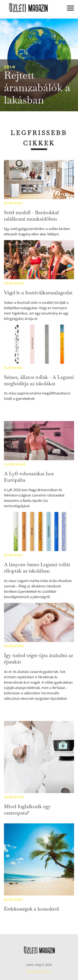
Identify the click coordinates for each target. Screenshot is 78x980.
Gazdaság (15, 464)
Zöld (10, 67)
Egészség (14, 283)
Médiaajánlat (39, 971)
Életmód (13, 203)
